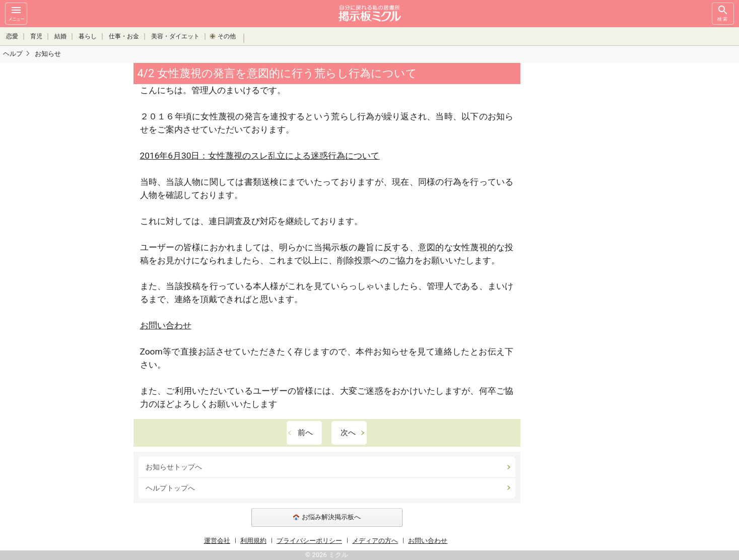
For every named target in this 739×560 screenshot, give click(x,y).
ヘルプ (13, 54)
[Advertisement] (591, 214)
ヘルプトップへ (170, 488)
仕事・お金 (124, 36)
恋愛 (12, 36)
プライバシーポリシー (309, 541)
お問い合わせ (166, 325)
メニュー (16, 13)
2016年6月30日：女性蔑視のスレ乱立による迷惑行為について (260, 156)
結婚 (60, 36)
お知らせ (48, 54)
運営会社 (217, 541)
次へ (348, 433)
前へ (305, 433)
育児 (36, 36)
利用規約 (253, 541)
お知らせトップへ (174, 467)
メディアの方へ (375, 541)
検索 (723, 13)
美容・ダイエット (175, 36)
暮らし (88, 36)
